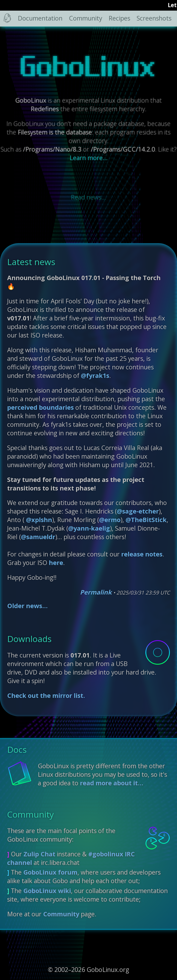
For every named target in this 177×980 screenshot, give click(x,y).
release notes (142, 554)
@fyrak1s (95, 375)
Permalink (96, 592)
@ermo (110, 520)
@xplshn (38, 520)
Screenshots (154, 18)
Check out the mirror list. (46, 695)
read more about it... (112, 783)
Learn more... (89, 158)
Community (86, 18)
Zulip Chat (39, 854)
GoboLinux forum (50, 872)
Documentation (40, 18)
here (56, 563)
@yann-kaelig (89, 528)
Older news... (27, 606)
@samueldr (38, 537)
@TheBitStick (146, 520)
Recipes (119, 18)
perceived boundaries (40, 407)
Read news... (88, 197)
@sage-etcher (138, 511)
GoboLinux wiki (47, 891)
